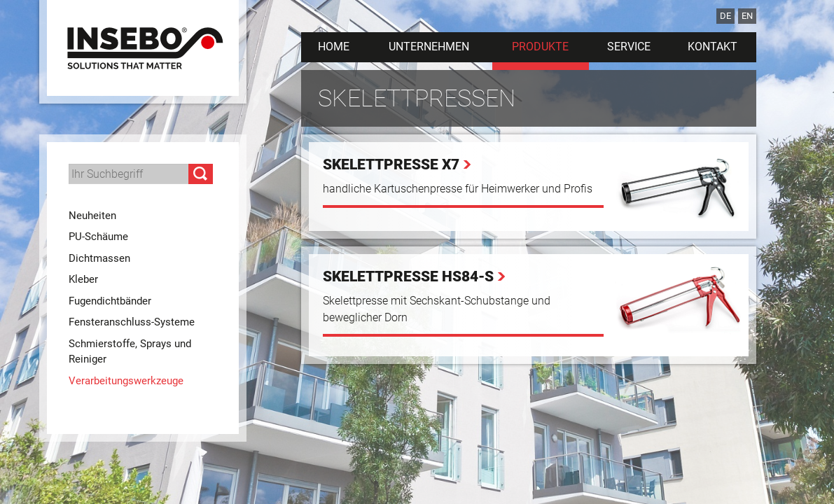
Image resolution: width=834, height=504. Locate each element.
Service (629, 47)
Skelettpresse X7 (391, 164)
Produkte (540, 47)
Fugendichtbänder (110, 301)
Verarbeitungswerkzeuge (126, 381)
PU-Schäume (98, 237)
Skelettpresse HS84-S (408, 276)
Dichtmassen (99, 258)
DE (725, 16)
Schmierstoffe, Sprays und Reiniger (130, 352)
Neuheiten (92, 216)
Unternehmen (429, 47)
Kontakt (713, 47)
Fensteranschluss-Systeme (132, 322)
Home (334, 47)
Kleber (83, 279)
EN (747, 16)
